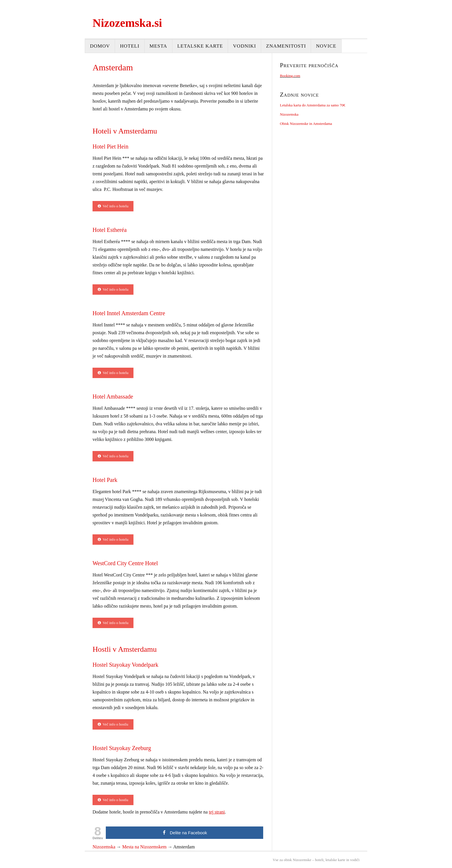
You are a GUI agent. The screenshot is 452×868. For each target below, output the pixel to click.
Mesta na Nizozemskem (144, 847)
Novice (326, 46)
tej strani (217, 812)
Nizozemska (289, 114)
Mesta (158, 46)
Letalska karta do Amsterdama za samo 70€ (313, 105)
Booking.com (290, 76)
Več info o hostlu (113, 724)
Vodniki (244, 46)
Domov (100, 46)
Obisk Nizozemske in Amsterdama (306, 124)
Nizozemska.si (127, 23)
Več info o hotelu (113, 206)
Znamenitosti (286, 46)
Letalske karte (200, 46)
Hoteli (130, 46)
